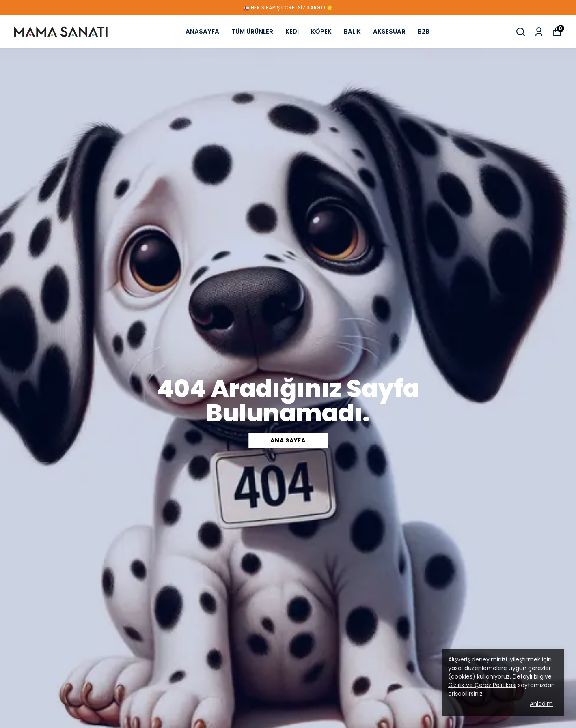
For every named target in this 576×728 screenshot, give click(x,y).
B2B (424, 31)
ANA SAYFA (288, 440)
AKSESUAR (389, 31)
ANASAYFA (202, 31)
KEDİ (292, 31)
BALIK (352, 31)
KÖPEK (321, 31)
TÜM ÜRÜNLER (252, 31)
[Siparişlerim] (539, 32)
